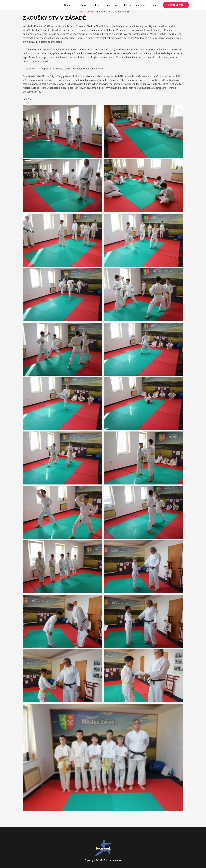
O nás (154, 5)
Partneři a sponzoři (136, 5)
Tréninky (86, 5)
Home (74, 5)
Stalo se (100, 5)
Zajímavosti (115, 5)
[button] (63, 131)
